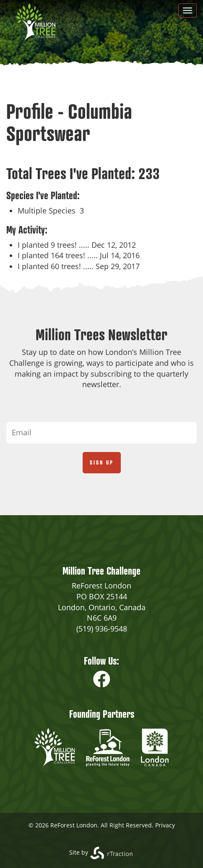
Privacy (165, 825)
